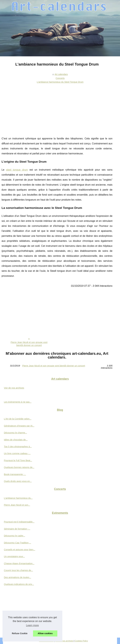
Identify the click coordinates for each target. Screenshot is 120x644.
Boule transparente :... (15, 474)
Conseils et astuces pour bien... (20, 550)
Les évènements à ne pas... (18, 402)
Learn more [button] (32, 625)
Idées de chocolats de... (16, 440)
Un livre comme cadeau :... (17, 453)
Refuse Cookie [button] (20, 633)
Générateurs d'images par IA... (19, 426)
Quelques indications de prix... (19, 584)
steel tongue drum (17, 170)
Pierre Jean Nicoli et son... (17, 505)
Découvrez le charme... (15, 433)
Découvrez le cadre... (14, 536)
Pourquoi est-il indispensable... (19, 522)
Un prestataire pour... (14, 556)
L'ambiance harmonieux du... (18, 498)
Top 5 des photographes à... (18, 447)
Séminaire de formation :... (17, 529)
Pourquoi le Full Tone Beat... (18, 460)
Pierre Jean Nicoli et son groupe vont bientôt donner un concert (29, 344)
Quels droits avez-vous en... (18, 481)
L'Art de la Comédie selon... (18, 419)
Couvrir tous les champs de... (18, 570)
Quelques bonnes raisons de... (19, 467)
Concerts (60, 78)
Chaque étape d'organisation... (19, 563)
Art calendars (61, 74)
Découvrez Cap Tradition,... (17, 543)
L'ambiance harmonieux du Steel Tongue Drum (60, 82)
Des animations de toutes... (17, 577)
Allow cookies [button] (45, 633)
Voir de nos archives (14, 388)
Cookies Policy (81, 641)
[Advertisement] (57, 108)
